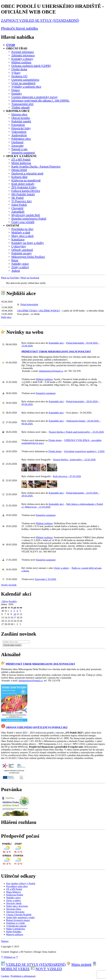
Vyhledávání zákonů (16, 926)
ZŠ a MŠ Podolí (21, 159)
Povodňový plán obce (17, 886)
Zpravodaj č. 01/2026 (46, 579)
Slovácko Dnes (14, 909)
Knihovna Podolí (15, 895)
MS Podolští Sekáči (23, 194)
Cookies (5, 976)
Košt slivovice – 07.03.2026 (67, 476)
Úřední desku (55, 440)
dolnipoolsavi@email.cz (51, 371)
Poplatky (17, 93)
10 (15, 614)
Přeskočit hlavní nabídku (19, 28)
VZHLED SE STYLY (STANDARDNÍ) (33, 964)
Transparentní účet (22, 104)
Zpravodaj (17, 146)
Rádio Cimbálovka (15, 929)
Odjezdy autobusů (22, 250)
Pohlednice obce (21, 139)
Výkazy (16, 73)
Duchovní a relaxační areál (27, 173)
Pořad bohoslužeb (29, 304)
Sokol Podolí (19, 205)
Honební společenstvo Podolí (29, 219)
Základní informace (23, 55)
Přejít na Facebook (30, 278)
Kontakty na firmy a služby (28, 243)
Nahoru (5, 941)
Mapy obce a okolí (22, 236)
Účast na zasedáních (23, 83)
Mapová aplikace (15, 934)
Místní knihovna (21, 163)
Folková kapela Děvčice (26, 191)
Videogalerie (19, 132)
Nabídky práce (20, 264)
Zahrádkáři (18, 212)
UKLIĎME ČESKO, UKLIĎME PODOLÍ (38, 311)
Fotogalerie (18, 125)
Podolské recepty (22, 253)
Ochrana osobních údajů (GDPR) (31, 66)
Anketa (16, 271)
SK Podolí (17, 198)
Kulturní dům (19, 177)
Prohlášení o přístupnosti (23, 976)
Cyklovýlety (19, 246)
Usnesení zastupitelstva (25, 80)
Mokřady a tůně (21, 232)
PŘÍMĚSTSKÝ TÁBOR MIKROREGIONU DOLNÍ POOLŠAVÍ (56, 352)
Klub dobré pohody (23, 184)
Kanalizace (18, 239)
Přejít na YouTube (10, 278)
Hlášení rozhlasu (21, 62)
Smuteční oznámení (23, 153)
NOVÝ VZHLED (46, 969)
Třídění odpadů (20, 107)
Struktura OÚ (19, 76)
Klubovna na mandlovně (26, 180)
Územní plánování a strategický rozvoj (34, 97)
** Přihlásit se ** (10, 957)
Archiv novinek (9, 585)
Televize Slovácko (15, 912)
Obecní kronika (21, 118)
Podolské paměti (21, 121)
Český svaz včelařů (23, 222)
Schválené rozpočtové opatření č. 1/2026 (84, 451)
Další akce (6, 317)
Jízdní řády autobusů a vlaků (20, 917)
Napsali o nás (19, 149)
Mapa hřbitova (13, 892)
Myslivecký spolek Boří (26, 215)
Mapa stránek (79, 964)
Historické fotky (21, 128)
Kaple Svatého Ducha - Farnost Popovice (36, 166)
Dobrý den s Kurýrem (17, 906)
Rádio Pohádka (14, 932)
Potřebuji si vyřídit (15, 923)
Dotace (16, 90)
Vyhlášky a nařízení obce (26, 87)
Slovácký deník (14, 903)
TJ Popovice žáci (21, 201)
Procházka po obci (22, 229)
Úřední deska (19, 69)
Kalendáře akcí (56, 343)
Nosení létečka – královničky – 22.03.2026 (74, 460)
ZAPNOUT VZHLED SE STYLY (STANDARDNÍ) (40, 20)
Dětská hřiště (19, 170)
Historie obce (19, 114)
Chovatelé (17, 208)
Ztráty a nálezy (20, 267)
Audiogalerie (19, 135)
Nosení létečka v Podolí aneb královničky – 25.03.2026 (76, 432)
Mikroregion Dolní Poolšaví (28, 257)
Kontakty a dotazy (22, 59)
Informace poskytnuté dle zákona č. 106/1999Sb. (40, 100)
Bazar (15, 260)
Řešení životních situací (18, 920)
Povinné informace (23, 52)
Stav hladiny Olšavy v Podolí (21, 883)
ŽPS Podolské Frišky (24, 187)
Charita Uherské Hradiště (19, 915)
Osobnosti (17, 142)
